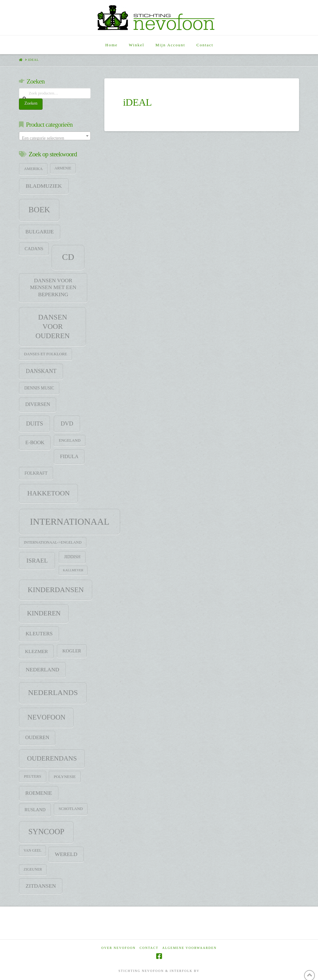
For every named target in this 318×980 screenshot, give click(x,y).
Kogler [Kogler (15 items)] (72, 651)
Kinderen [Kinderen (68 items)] (44, 613)
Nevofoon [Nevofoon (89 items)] (46, 717)
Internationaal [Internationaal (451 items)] (70, 522)
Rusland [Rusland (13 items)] (35, 810)
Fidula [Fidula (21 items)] (69, 457)
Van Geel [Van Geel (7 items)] (32, 850)
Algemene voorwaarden (190, 948)
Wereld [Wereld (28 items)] (66, 854)
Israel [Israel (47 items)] (37, 561)
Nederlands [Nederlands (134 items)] (53, 692)
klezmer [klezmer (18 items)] (36, 651)
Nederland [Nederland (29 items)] (43, 669)
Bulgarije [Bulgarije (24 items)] (40, 232)
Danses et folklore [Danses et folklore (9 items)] (45, 354)
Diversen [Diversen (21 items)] (38, 404)
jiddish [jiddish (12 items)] (72, 557)
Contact (149, 948)
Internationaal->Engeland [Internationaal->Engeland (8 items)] (53, 542)
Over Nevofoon (118, 948)
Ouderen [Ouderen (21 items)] (37, 738)
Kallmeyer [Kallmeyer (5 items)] (73, 570)
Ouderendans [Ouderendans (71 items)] (52, 758)
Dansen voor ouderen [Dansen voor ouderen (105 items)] (52, 326)
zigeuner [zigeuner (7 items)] (33, 869)
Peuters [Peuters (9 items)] (33, 776)
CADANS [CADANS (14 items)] (34, 249)
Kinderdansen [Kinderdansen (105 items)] (56, 590)
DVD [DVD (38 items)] (67, 423)
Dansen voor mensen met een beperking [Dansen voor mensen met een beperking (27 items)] (53, 288)
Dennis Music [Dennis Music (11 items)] (39, 388)
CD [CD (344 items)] (68, 257)
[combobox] (55, 136)
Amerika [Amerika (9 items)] (33, 169)
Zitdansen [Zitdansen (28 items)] (41, 886)
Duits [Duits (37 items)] (35, 423)
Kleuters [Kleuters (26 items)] (39, 634)
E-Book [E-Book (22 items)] (35, 442)
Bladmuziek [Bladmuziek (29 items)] (44, 186)
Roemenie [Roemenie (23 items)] (39, 793)
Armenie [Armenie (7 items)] (63, 168)
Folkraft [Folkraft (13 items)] (36, 473)
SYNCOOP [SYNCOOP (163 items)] (46, 832)
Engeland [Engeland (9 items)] (70, 440)
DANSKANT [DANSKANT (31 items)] (41, 371)
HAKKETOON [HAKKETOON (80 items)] (49, 493)
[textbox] (55, 138)
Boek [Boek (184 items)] (39, 210)
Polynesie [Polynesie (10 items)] (65, 777)
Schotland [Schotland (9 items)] (71, 809)
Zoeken (31, 103)
